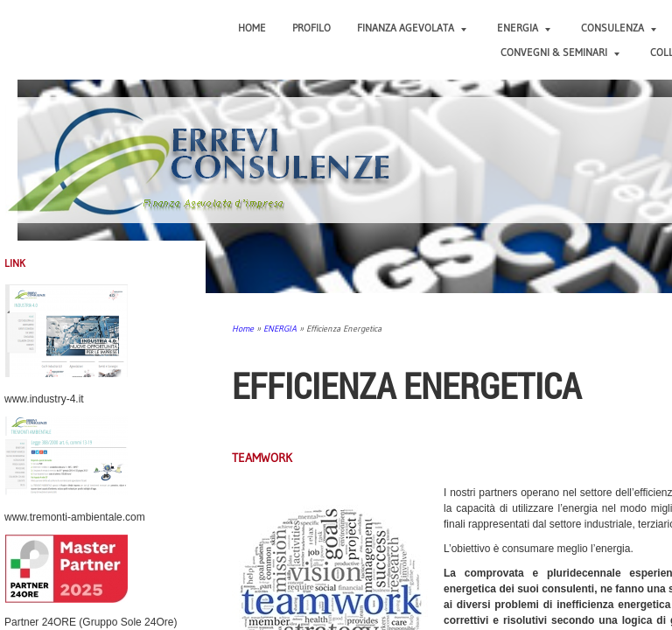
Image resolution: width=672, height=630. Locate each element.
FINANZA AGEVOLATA (412, 28)
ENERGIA (524, 28)
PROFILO (311, 28)
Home (252, 28)
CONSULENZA (619, 28)
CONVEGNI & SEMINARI (560, 52)
